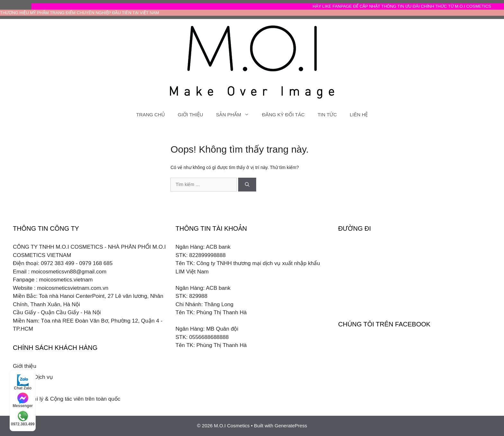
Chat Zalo (23, 382)
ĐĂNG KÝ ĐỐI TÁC (283, 115)
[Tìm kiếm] (247, 185)
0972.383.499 (23, 418)
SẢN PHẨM (236, 115)
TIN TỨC (327, 115)
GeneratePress (291, 426)
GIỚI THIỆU (190, 115)
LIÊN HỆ (359, 115)
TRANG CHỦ (151, 115)
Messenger (23, 400)
